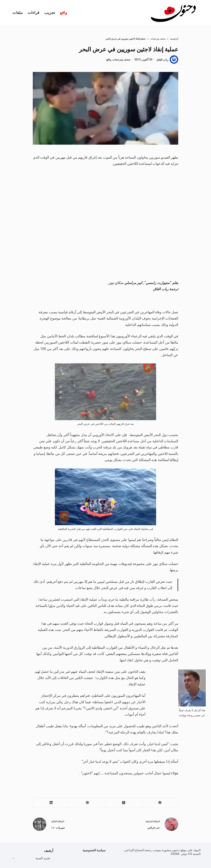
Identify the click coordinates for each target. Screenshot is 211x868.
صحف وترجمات (121, 60)
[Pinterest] (87, 803)
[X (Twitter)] (124, 803)
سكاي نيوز (116, 283)
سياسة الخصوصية (94, 850)
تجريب (50, 13)
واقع (64, 13)
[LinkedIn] (51, 803)
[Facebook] (160, 803)
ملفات (18, 13)
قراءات (33, 13)
